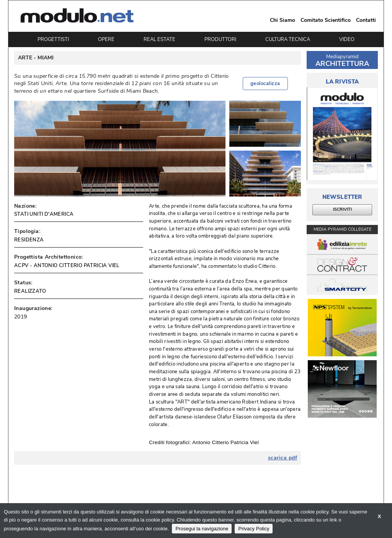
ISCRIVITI (342, 209)
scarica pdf (283, 458)
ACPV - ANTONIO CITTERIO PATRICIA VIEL (67, 266)
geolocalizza (265, 84)
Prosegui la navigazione (202, 529)
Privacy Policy (254, 529)
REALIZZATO (30, 291)
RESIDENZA (29, 240)
